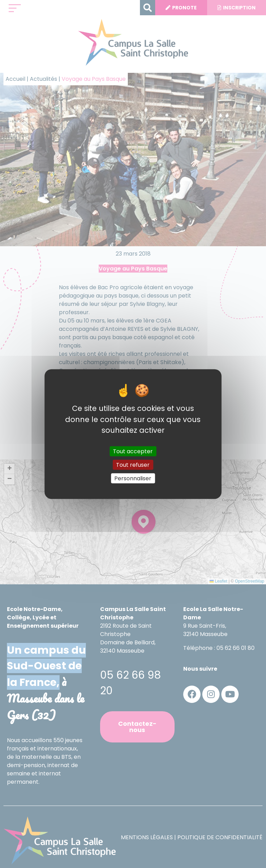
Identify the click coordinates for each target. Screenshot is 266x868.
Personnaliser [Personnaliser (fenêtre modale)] (133, 478)
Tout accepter (133, 451)
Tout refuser (133, 465)
